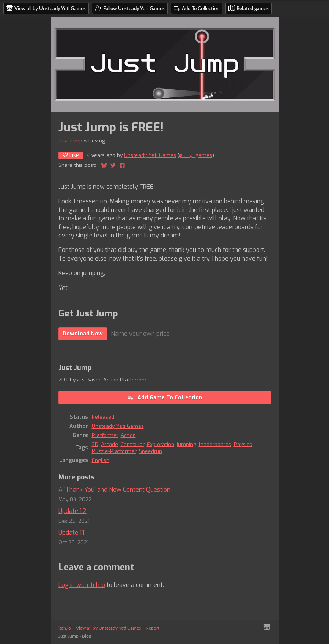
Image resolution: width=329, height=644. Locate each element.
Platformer (105, 435)
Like (71, 155)
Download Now (83, 334)
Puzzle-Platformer (114, 451)
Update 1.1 (71, 532)
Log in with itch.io (82, 585)
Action (128, 435)
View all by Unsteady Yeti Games (108, 628)
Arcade (109, 444)
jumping (187, 444)
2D (95, 444)
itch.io (65, 628)
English (101, 460)
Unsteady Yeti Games (150, 155)
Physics (243, 444)
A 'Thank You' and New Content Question (114, 490)
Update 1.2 (72, 511)
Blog (87, 636)
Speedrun (150, 451)
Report (153, 628)
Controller (132, 444)
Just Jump (70, 141)
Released (103, 417)
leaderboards (215, 444)
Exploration (161, 444)
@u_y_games (196, 155)
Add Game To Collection (164, 398)
